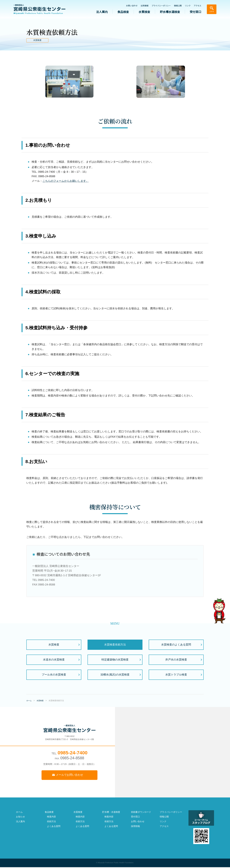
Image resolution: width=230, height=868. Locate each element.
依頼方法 (51, 822)
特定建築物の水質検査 (115, 660)
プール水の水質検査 (54, 675)
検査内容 (51, 817)
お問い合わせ (132, 6)
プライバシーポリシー (161, 6)
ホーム (19, 813)
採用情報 (145, 6)
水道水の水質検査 (54, 660)
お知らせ (20, 817)
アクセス (197, 6)
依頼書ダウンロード (141, 813)
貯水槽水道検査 (170, 12)
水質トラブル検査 (176, 675)
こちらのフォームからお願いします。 (66, 181)
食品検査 (123, 12)
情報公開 (178, 6)
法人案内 (102, 12)
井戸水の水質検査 (176, 660)
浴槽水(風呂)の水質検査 (115, 675)
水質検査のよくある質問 (176, 645)
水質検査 (144, 12)
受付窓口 (195, 12)
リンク (188, 6)
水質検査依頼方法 (115, 645)
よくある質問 (54, 827)
